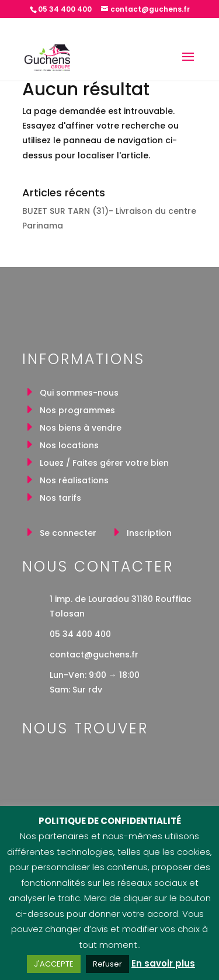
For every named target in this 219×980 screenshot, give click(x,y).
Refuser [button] (107, 964)
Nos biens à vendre (81, 429)
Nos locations (69, 446)
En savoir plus (163, 963)
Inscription (149, 534)
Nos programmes (77, 411)
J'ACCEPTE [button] (54, 964)
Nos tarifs (60, 499)
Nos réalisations (74, 481)
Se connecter (68, 534)
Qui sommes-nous (79, 394)
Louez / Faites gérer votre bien (104, 464)
